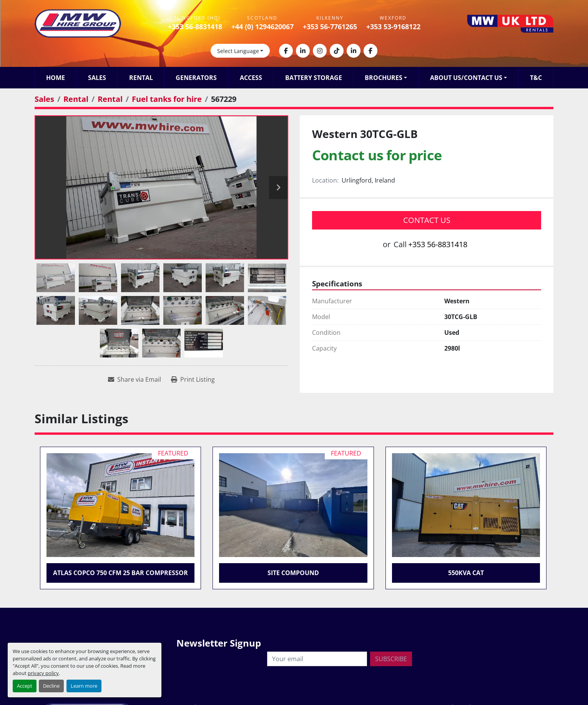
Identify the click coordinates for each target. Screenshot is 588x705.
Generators (196, 78)
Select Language (238, 51)
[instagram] (320, 51)
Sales (97, 78)
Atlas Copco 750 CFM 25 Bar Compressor (120, 573)
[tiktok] (337, 51)
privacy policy (43, 673)
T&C (536, 78)
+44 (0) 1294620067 (262, 27)
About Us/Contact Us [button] (466, 78)
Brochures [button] (384, 78)
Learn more (84, 686)
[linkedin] (303, 51)
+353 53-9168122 (393, 27)
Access (251, 78)
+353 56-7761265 (330, 27)
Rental (141, 78)
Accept (25, 686)
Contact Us (427, 220)
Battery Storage (314, 78)
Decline (51, 686)
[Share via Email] (135, 379)
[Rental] (76, 99)
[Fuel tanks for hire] (167, 99)
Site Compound (293, 573)
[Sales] (44, 99)
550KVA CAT (466, 573)
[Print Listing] (193, 379)
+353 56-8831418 (195, 27)
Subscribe (391, 659)
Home (56, 78)
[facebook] (286, 51)
